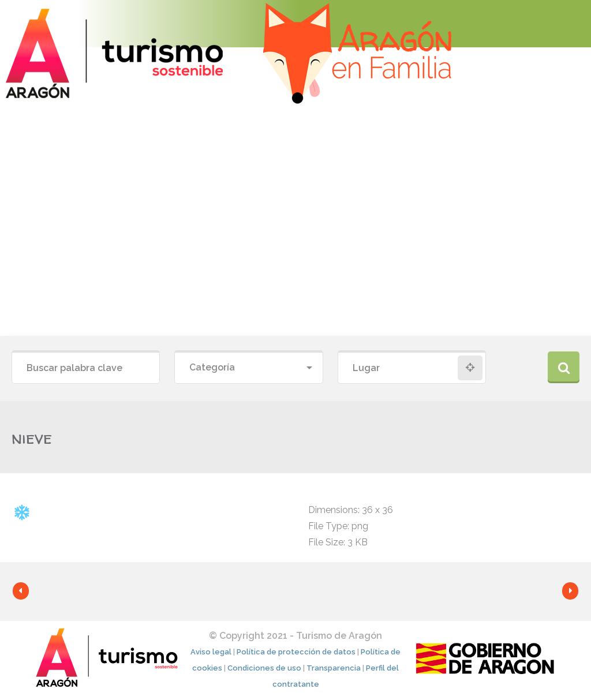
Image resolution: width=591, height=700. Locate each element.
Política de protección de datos (296, 652)
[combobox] (248, 368)
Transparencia (334, 668)
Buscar (564, 367)
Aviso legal (211, 652)
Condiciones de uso (264, 668)
